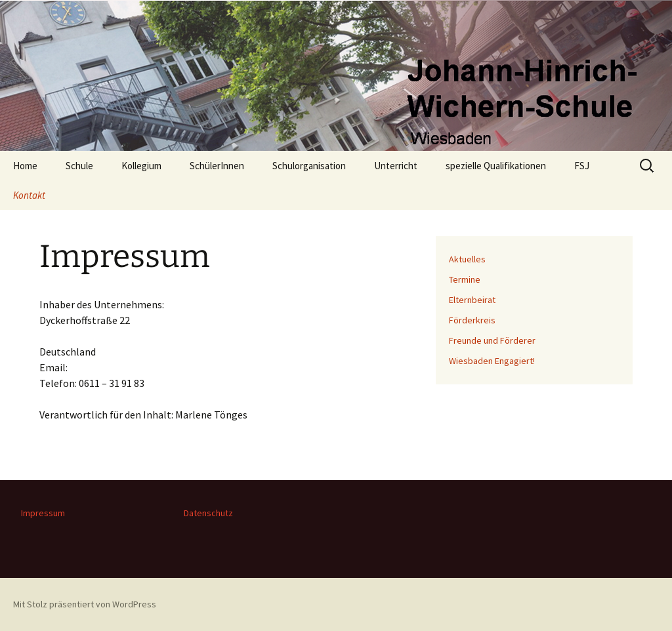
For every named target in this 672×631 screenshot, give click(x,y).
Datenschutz (208, 513)
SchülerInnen (217, 166)
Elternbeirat (472, 300)
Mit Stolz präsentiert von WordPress (85, 604)
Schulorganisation (309, 166)
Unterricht (396, 166)
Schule (79, 166)
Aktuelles (467, 259)
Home (25, 166)
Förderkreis (472, 320)
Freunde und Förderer (492, 340)
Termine (465, 279)
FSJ (582, 166)
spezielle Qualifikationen (496, 166)
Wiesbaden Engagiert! (492, 361)
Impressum (43, 513)
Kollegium (141, 166)
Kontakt (29, 195)
